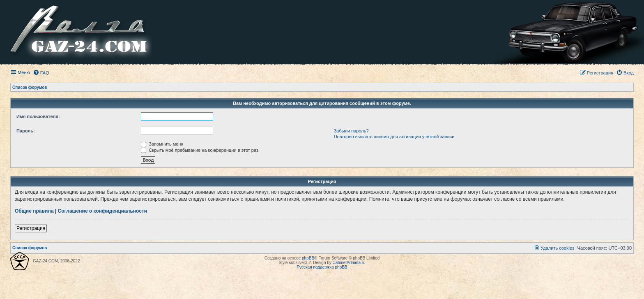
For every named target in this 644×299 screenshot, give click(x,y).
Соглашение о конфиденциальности (103, 211)
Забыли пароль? (351, 131)
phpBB (308, 258)
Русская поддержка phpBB (322, 267)
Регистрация (31, 228)
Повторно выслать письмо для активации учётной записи (394, 137)
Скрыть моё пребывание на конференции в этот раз (200, 150)
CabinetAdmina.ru (349, 263)
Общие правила (34, 211)
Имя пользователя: (38, 116)
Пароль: (26, 131)
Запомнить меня (162, 144)
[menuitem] (41, 73)
